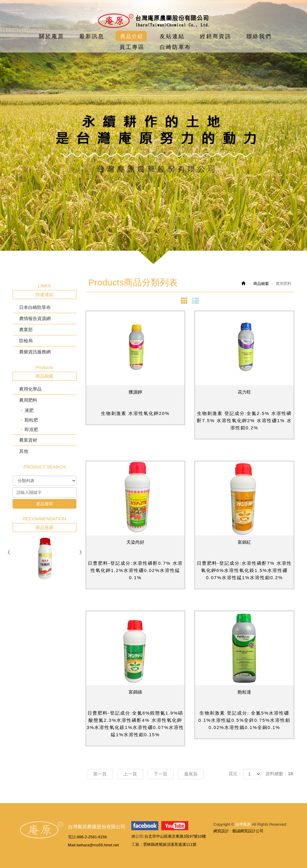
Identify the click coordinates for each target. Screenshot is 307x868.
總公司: (138, 836)
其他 (24, 451)
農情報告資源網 (35, 318)
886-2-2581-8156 (92, 837)
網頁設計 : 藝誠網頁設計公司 (238, 831)
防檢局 (26, 341)
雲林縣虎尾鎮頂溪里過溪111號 (170, 844)
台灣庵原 (153, 21)
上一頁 (130, 774)
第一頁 (100, 774)
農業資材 (28, 440)
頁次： (235, 774)
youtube (175, 826)
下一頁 (161, 774)
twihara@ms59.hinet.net (98, 845)
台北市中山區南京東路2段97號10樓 (175, 836)
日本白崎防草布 (35, 307)
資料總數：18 (279, 774)
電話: (72, 837)
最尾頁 (191, 774)
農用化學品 (30, 389)
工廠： (137, 844)
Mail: (72, 845)
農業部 (26, 330)
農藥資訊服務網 (35, 352)
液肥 (29, 410)
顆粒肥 (31, 420)
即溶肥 (31, 429)
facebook (145, 826)
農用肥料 (28, 400)
